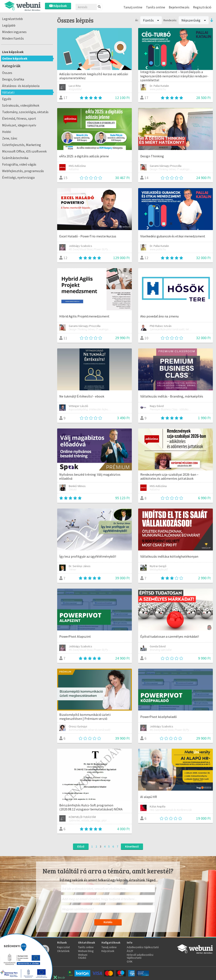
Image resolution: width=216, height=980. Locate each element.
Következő (132, 846)
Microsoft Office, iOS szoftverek (24, 151)
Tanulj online (133, 7)
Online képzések (15, 58)
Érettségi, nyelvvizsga (18, 177)
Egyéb (7, 99)
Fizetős (151, 20)
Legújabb (9, 25)
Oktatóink (63, 951)
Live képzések (13, 52)
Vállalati (8, 92)
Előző (81, 846)
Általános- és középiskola (21, 86)
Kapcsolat (63, 947)
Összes (7, 73)
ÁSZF (130, 951)
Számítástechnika (15, 158)
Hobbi (7, 132)
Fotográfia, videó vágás (19, 164)
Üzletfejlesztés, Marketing (22, 145)
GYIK (130, 961)
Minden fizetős (13, 38)
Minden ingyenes (14, 32)
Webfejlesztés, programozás (23, 171)
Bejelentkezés (179, 7)
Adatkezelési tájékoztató (143, 947)
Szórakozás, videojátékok (21, 105)
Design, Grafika (13, 79)
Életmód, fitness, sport (19, 118)
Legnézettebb (12, 19)
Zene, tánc (10, 138)
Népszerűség (194, 20)
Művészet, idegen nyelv (19, 125)
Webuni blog (86, 951)
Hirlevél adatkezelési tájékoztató (140, 956)
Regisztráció (202, 7)
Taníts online (156, 7)
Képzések (58, 6)
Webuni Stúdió (83, 956)
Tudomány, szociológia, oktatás (25, 112)
